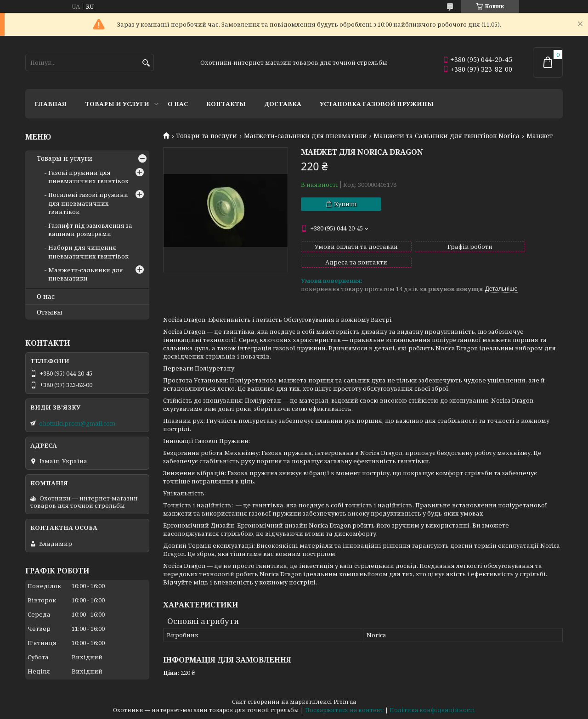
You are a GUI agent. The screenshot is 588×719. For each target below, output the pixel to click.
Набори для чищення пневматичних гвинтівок (88, 252)
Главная (51, 104)
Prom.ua (345, 702)
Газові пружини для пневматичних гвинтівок (88, 177)
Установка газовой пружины (377, 104)
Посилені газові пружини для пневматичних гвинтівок (88, 203)
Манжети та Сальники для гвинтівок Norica (447, 136)
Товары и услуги (117, 104)
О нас (178, 104)
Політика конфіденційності (432, 710)
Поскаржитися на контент (344, 710)
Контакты (226, 104)
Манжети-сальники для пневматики (305, 136)
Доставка (283, 104)
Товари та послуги (206, 136)
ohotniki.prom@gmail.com (77, 423)
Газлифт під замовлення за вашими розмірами (90, 230)
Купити (345, 204)
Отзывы (50, 312)
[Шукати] (146, 63)
